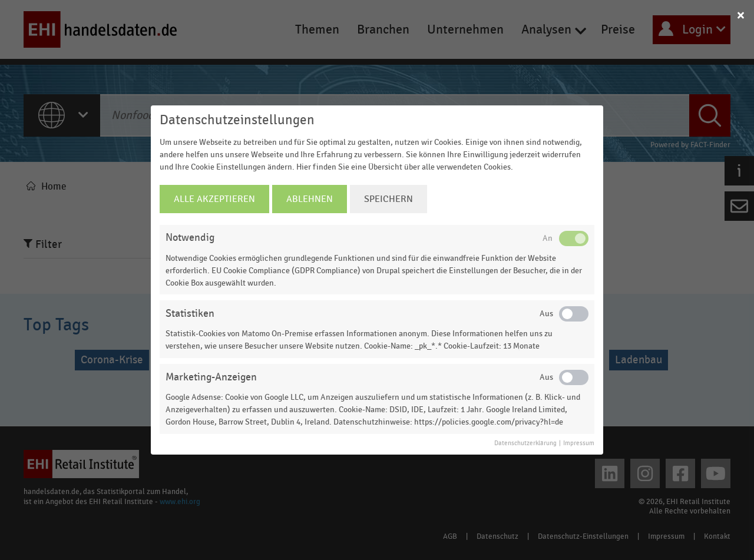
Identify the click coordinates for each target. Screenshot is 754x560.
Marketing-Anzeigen (211, 377)
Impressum (579, 443)
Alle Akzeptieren (214, 199)
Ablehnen (310, 199)
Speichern (388, 199)
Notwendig (190, 238)
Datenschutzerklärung (525, 443)
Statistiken (190, 314)
